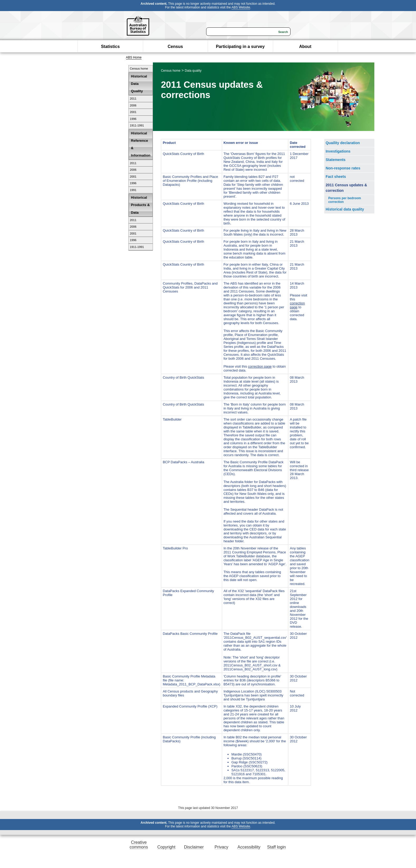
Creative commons (139, 845)
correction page (260, 366)
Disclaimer (194, 847)
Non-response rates (343, 168)
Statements (335, 160)
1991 (133, 190)
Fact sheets (336, 177)
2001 (133, 112)
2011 (133, 99)
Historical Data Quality (139, 84)
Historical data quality (345, 209)
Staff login (276, 847)
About (305, 47)
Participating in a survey (240, 47)
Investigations (338, 151)
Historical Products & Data (141, 205)
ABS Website (241, 7)
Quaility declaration (343, 143)
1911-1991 (137, 125)
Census (175, 47)
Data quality (193, 71)
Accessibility (249, 847)
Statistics (110, 47)
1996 (133, 119)
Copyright (166, 847)
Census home (139, 69)
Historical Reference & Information (141, 144)
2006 (133, 105)
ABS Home (134, 57)
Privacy (221, 847)
